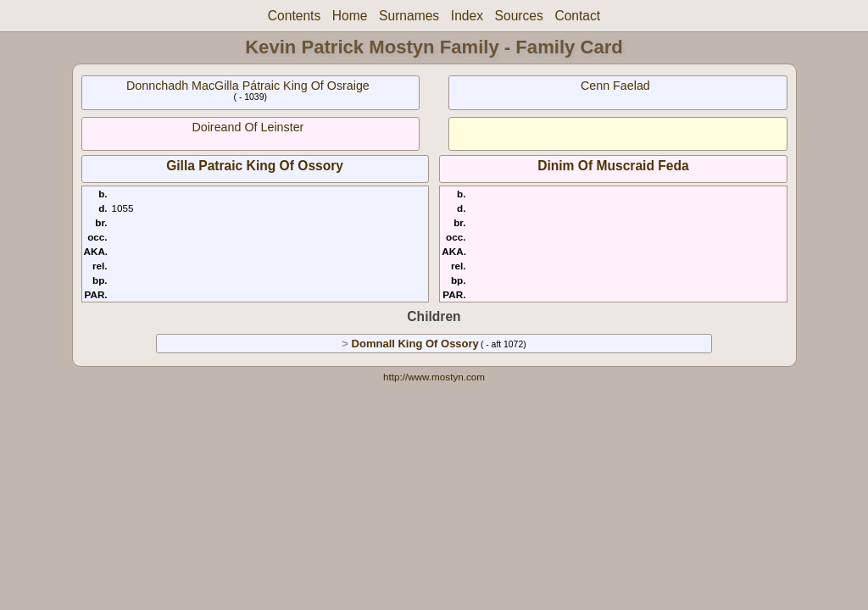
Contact (577, 16)
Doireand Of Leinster (248, 127)
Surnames (409, 16)
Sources (519, 16)
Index (467, 16)
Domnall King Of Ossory (415, 344)
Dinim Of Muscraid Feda (613, 166)
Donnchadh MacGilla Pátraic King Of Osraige (248, 86)
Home (350, 16)
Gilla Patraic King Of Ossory (255, 166)
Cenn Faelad (615, 86)
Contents (294, 16)
